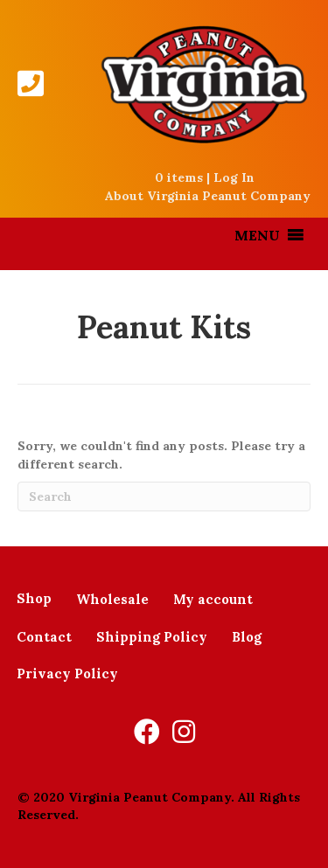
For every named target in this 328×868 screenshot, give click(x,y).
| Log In (229, 177)
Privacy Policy (67, 674)
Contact (44, 637)
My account (213, 599)
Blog (247, 637)
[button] (257, 235)
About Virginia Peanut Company (208, 196)
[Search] (164, 496)
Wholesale (112, 599)
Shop (34, 598)
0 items (179, 177)
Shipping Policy (152, 637)
